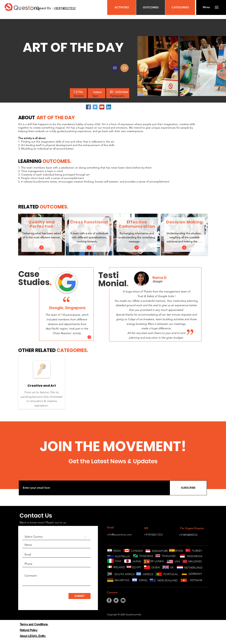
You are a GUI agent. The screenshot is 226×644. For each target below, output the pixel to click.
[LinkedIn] (109, 107)
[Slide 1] (62, 336)
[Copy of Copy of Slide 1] (160, 337)
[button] (206, 7)
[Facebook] (88, 107)
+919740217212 (65, 8)
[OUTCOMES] (151, 7)
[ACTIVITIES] (122, 7)
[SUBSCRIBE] (188, 488)
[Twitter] (95, 107)
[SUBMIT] (80, 596)
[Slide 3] (71, 336)
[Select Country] (56, 537)
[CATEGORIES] (180, 7)
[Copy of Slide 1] (156, 337)
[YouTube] (102, 107)
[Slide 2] (67, 336)
